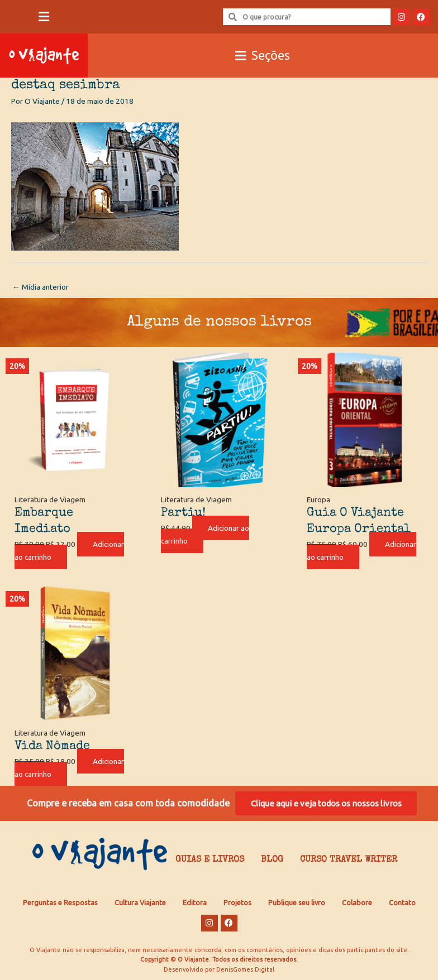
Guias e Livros (210, 860)
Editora (195, 902)
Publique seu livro (297, 902)
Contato (402, 902)
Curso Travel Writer (349, 860)
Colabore (357, 902)
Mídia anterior (41, 287)
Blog (272, 860)
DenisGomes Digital (245, 969)
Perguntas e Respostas (60, 902)
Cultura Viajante (140, 902)
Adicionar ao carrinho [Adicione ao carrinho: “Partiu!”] (205, 534)
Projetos (237, 902)
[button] (44, 17)
